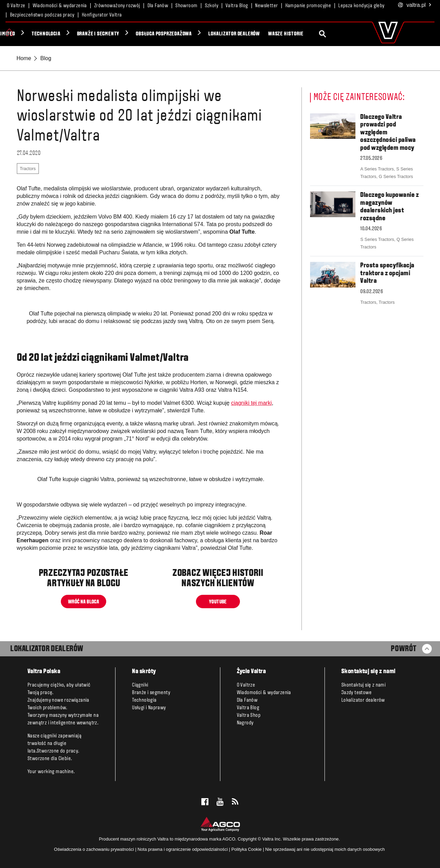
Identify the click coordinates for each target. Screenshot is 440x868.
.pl (415, 5)
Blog (46, 58)
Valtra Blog (237, 6)
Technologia (109, 34)
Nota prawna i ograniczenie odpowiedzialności (183, 849)
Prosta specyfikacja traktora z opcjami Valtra (387, 273)
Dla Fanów (158, 6)
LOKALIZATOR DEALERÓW (47, 649)
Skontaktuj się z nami (364, 685)
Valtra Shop (249, 715)
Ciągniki (29, 34)
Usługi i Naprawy (149, 708)
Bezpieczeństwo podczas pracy (42, 15)
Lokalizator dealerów (297, 34)
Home (24, 58)
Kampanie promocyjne (308, 6)
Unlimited (66, 34)
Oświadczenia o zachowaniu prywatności (94, 849)
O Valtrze (16, 6)
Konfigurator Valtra (102, 15)
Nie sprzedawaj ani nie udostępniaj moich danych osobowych (325, 849)
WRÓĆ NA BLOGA (84, 602)
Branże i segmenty (161, 34)
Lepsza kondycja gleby (361, 6)
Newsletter (266, 6)
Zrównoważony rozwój (117, 6)
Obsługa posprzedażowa (226, 34)
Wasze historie (348, 34)
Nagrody (245, 723)
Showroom (186, 6)
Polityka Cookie (246, 849)
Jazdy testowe (356, 693)
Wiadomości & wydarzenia (60, 6)
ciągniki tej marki (251, 403)
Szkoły (212, 6)
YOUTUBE (218, 602)
